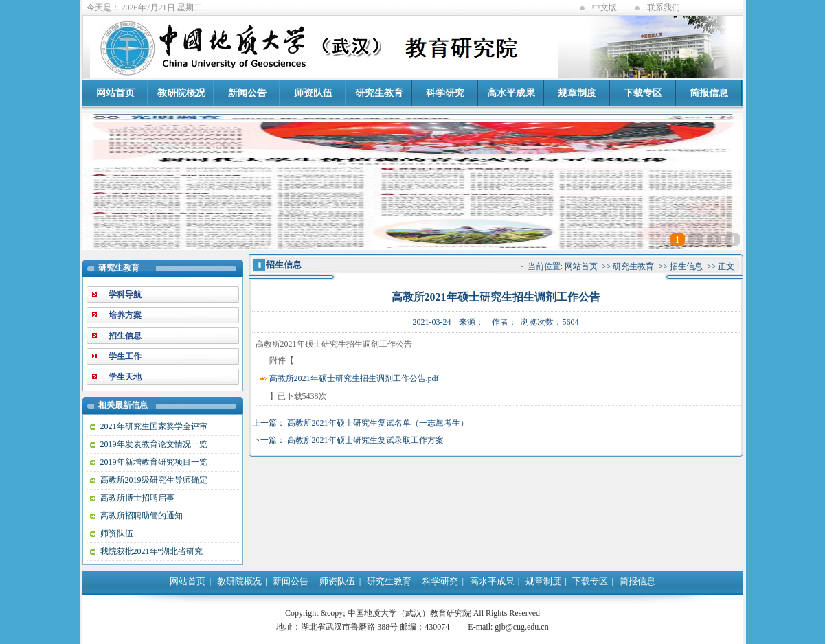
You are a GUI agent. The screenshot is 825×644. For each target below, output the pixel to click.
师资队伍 (313, 93)
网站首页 (115, 93)
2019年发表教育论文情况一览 (154, 444)
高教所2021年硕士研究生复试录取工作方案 (365, 440)
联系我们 (664, 8)
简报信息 (709, 93)
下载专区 (643, 93)
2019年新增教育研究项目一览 (154, 462)
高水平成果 (511, 93)
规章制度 (577, 93)
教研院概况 (181, 93)
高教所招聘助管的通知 (142, 516)
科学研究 (445, 93)
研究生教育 (379, 93)
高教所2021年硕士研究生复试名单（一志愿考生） (378, 423)
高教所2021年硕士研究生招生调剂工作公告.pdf (354, 378)
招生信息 (686, 266)
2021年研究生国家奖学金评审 (154, 426)
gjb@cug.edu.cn (521, 627)
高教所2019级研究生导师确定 (154, 480)
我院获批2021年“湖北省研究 (151, 551)
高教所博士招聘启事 (137, 498)
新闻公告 (247, 93)
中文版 (604, 8)
